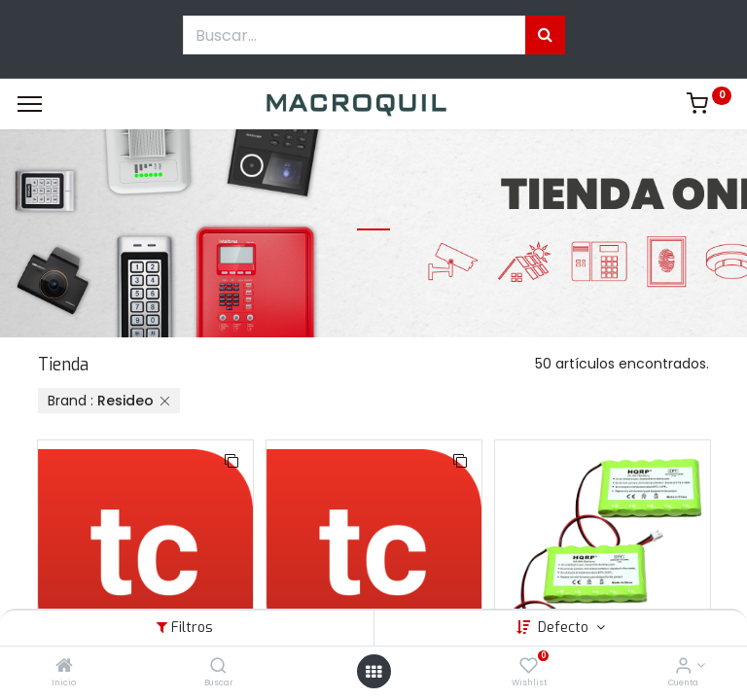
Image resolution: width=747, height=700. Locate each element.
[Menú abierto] (373, 672)
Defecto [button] (565, 628)
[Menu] (30, 104)
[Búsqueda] (545, 35)
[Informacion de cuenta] (683, 667)
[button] (231, 462)
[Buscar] (218, 667)
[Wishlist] (529, 667)
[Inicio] (64, 667)
